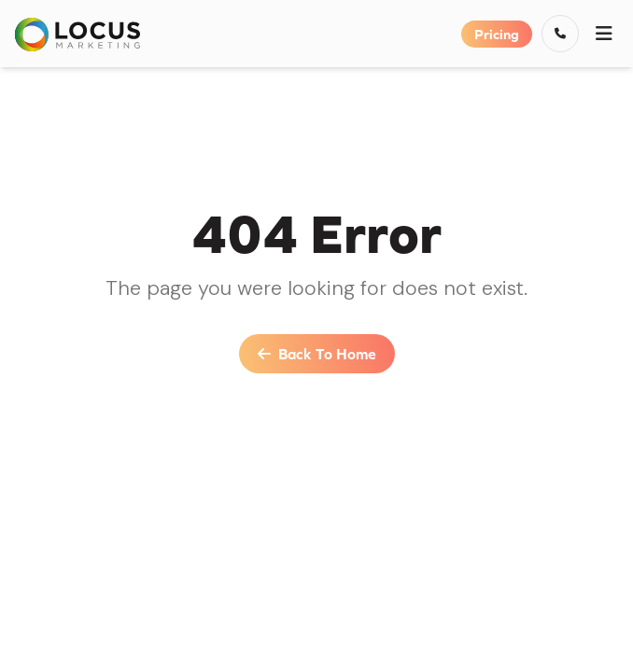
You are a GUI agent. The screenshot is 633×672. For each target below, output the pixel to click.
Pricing (497, 34)
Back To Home (317, 354)
